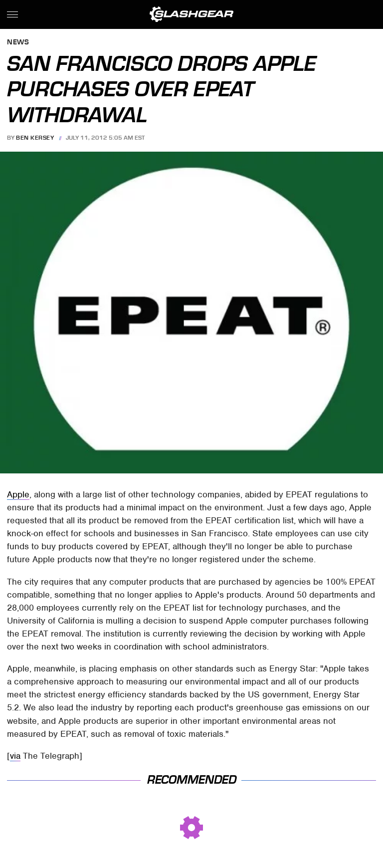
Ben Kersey (35, 138)
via (15, 756)
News (18, 43)
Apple (18, 494)
